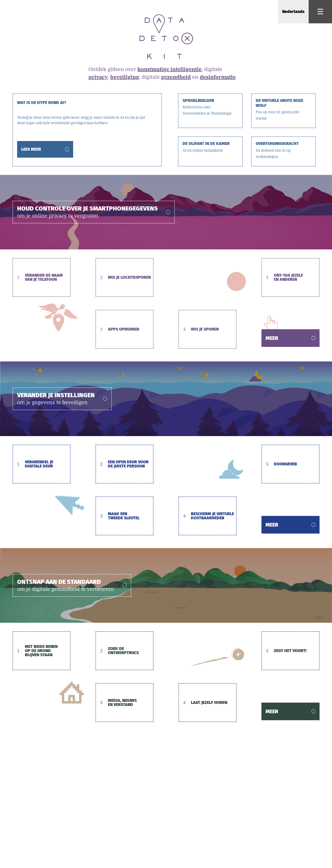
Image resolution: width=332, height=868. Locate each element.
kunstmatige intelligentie (170, 69)
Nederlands (293, 12)
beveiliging (125, 77)
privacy (98, 77)
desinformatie (218, 77)
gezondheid (176, 77)
